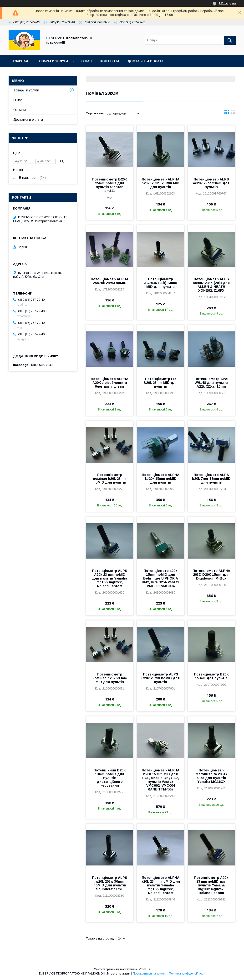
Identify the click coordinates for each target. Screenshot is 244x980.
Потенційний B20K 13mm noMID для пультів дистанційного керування (110, 778)
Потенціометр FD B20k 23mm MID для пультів (160, 383)
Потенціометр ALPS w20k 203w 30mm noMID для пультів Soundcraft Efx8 (110, 883)
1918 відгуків (228, 3)
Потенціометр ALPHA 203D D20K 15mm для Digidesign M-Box (211, 575)
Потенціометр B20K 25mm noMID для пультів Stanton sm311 (110, 185)
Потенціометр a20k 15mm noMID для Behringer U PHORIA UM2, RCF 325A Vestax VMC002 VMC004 (160, 578)
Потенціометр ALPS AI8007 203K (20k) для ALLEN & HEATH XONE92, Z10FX (211, 285)
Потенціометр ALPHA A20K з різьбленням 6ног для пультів (110, 383)
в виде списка (233, 113)
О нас (86, 61)
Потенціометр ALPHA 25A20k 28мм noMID (110, 281)
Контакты (110, 61)
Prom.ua (145, 969)
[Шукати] (230, 40)
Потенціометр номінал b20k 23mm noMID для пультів (110, 479)
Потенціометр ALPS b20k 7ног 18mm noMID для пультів (211, 479)
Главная (20, 61)
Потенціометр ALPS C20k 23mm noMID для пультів (160, 678)
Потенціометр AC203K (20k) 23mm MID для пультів (160, 283)
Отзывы (20, 110)
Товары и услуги (52, 61)
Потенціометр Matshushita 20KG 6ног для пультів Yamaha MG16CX (211, 776)
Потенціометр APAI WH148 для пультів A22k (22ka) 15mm (211, 383)
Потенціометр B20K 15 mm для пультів (211, 676)
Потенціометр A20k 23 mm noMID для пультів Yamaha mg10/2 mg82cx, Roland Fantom (211, 885)
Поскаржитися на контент (150, 974)
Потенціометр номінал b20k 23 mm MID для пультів (110, 678)
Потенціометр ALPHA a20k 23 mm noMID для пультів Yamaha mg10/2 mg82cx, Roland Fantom (161, 885)
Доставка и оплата (145, 61)
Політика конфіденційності (187, 974)
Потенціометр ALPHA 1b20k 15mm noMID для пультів (161, 479)
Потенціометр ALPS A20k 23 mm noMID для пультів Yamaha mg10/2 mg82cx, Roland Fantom (110, 578)
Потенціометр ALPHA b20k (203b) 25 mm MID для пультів (160, 183)
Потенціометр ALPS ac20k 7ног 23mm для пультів (211, 183)
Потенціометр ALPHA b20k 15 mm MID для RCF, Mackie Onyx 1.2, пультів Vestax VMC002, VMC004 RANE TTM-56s (161, 780)
